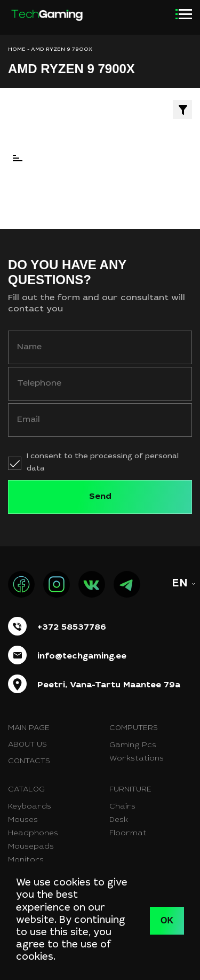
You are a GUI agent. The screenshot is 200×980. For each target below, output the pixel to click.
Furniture (130, 790)
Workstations (137, 759)
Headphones (33, 834)
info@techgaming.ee (82, 656)
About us (27, 745)
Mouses (23, 820)
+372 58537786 (72, 628)
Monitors (26, 860)
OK (167, 920)
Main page (29, 728)
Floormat (128, 834)
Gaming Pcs (133, 746)
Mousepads (31, 847)
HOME (17, 50)
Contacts (29, 762)
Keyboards (30, 807)
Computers (134, 728)
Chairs (122, 807)
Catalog (26, 790)
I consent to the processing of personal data (103, 463)
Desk (119, 820)
